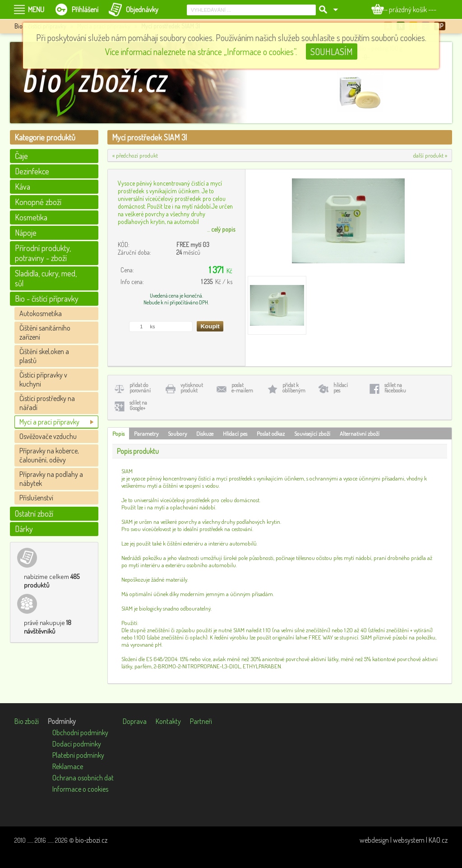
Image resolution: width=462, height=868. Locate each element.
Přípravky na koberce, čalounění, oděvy (49, 455)
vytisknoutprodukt (192, 388)
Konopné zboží (38, 202)
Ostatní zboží (34, 513)
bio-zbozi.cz (91, 840)
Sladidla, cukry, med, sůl (46, 278)
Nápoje (26, 233)
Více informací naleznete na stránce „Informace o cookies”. (201, 51)
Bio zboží (27, 721)
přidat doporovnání (140, 388)
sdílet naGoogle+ (138, 405)
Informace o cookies (80, 789)
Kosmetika (31, 217)
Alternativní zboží (360, 434)
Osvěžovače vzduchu (48, 436)
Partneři (201, 721)
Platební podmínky (78, 755)
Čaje (21, 156)
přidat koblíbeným (294, 388)
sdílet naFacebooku (395, 388)
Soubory (177, 434)
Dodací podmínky (77, 744)
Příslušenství (36, 498)
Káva (23, 187)
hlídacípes (341, 388)
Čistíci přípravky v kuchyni (43, 379)
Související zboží (312, 434)
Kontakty (168, 721)
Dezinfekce (32, 171)
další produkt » (430, 155)
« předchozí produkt (135, 155)
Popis (118, 434)
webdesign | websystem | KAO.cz (404, 840)
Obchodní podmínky (80, 733)
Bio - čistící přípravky (47, 299)
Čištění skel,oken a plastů (44, 356)
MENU (36, 9)
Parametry (146, 434)
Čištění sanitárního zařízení (45, 332)
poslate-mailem (242, 388)
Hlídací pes (235, 434)
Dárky (24, 529)
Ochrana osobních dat (83, 778)
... (221, 229)
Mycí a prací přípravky (49, 422)
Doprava (135, 721)
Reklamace (68, 766)
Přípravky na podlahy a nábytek (51, 479)
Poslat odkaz (271, 434)
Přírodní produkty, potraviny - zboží (43, 253)
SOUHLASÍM (332, 51)
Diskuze (205, 434)
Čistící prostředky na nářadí (47, 403)
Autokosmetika (41, 313)
